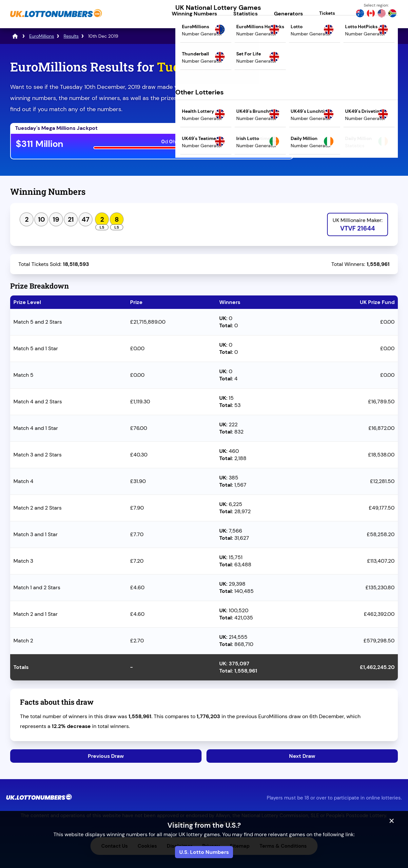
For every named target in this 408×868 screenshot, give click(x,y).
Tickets (327, 13)
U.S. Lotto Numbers (204, 852)
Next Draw (302, 756)
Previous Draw (106, 756)
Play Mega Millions (256, 145)
